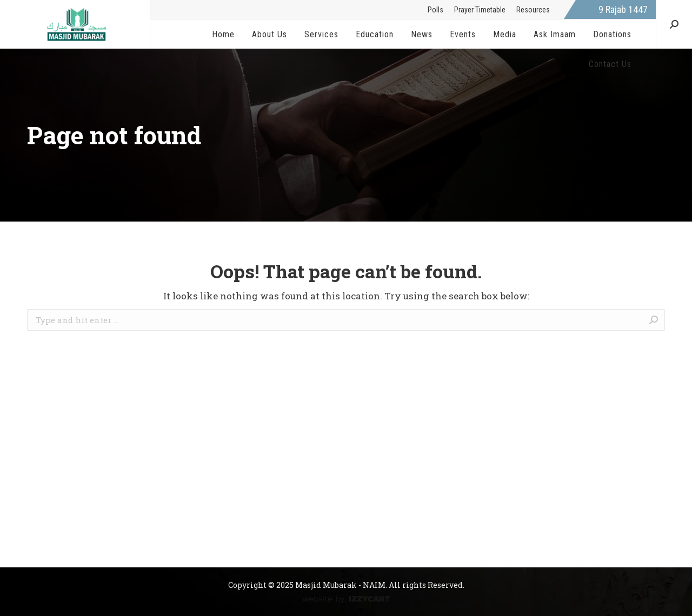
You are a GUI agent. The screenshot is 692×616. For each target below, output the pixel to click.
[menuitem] (435, 10)
